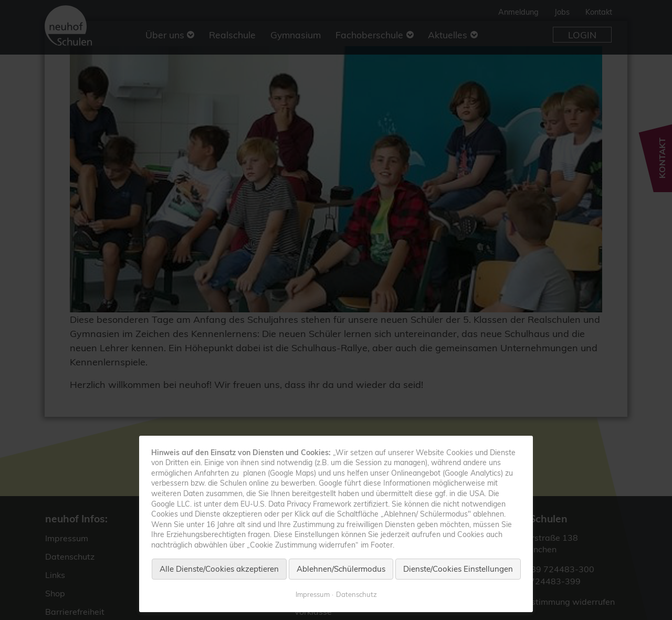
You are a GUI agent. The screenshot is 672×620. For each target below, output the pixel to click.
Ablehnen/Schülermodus (341, 569)
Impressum (313, 594)
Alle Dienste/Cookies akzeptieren (219, 569)
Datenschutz (356, 594)
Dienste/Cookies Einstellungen (458, 569)
